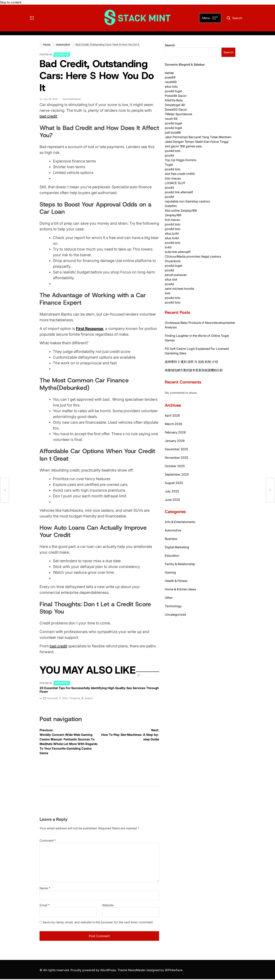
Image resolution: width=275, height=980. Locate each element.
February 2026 (175, 432)
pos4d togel (173, 91)
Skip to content (11, 2)
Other (169, 598)
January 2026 (175, 441)
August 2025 (174, 483)
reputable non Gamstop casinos (187, 201)
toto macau (173, 178)
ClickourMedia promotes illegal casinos (193, 256)
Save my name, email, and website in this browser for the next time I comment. (98, 922)
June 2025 (172, 500)
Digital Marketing (177, 547)
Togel (169, 165)
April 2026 (172, 415)
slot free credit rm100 (180, 174)
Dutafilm (171, 206)
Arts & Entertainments (180, 522)
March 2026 (173, 424)
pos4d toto (173, 151)
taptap (169, 73)
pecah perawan (176, 275)
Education (172, 556)
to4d (168, 247)
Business (171, 539)
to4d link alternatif (178, 252)
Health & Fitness (176, 581)
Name (45, 888)
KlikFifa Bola (174, 100)
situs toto (171, 86)
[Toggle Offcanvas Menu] (32, 18)
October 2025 (175, 466)
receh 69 (171, 119)
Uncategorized (175, 614)
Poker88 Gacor (176, 96)
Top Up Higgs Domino (181, 160)
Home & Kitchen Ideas (180, 589)
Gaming (170, 572)
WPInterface (174, 970)
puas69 (170, 77)
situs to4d (172, 233)
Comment (48, 840)
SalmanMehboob (72, 99)
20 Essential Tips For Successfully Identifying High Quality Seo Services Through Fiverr (99, 690)
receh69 (171, 82)
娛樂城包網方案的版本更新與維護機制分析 (194, 370)
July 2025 (172, 491)
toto (168, 293)
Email (45, 905)
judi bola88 (173, 132)
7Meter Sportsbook (179, 114)
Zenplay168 (173, 215)
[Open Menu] (210, 18)
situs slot (171, 279)
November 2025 (176, 458)
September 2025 (177, 474)
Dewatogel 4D (175, 105)
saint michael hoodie (179, 289)
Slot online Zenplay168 (181, 211)
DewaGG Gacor (176, 109)
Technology (173, 606)
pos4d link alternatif (179, 192)
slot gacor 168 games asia (183, 146)
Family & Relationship (180, 564)
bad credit (48, 116)
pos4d (169, 155)
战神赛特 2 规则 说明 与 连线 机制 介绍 (191, 362)
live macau (172, 220)
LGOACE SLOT (175, 183)
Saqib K (89, 698)
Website (108, 905)
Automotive (62, 55)
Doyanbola (173, 261)
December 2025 (176, 449)
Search (170, 45)
